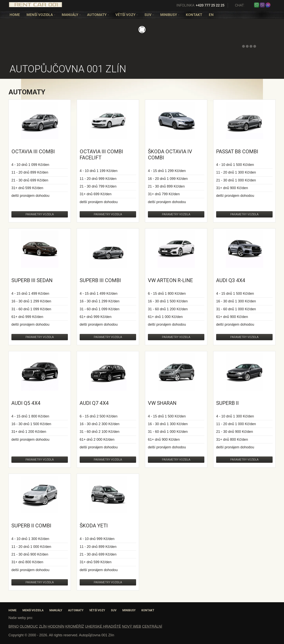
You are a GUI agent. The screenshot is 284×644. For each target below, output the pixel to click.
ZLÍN (43, 626)
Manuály (71, 15)
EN (211, 15)
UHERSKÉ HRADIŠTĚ (103, 626)
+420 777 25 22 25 (210, 5)
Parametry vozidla (40, 214)
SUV (149, 15)
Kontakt (194, 15)
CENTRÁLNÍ (152, 626)
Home (15, 15)
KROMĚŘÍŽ (75, 626)
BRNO (14, 626)
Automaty (98, 15)
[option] (15, 15)
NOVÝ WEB (131, 626)
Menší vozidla (41, 15)
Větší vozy (127, 15)
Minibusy (170, 15)
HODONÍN (56, 626)
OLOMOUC (29, 626)
